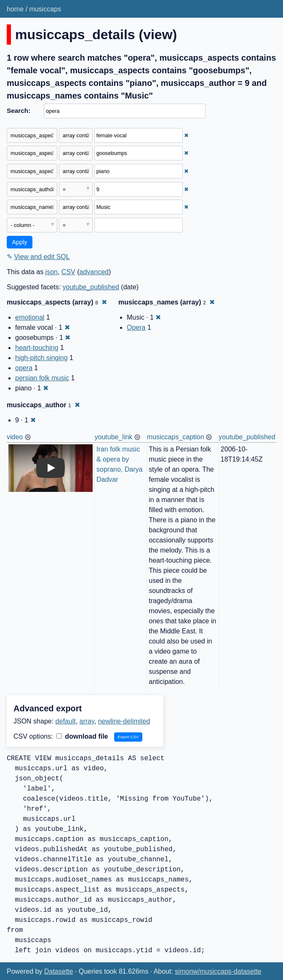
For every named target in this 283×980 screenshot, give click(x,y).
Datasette (59, 971)
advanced (94, 272)
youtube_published (91, 287)
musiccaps (45, 9)
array (87, 721)
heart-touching (37, 348)
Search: (19, 111)
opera (24, 368)
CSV (68, 272)
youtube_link (114, 437)
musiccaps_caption (176, 437)
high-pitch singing (41, 358)
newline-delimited (124, 721)
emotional (30, 317)
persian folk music (42, 378)
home (15, 9)
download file (82, 736)
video (15, 437)
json (52, 272)
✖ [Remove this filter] (186, 135)
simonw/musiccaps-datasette (218, 971)
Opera (136, 327)
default (66, 721)
